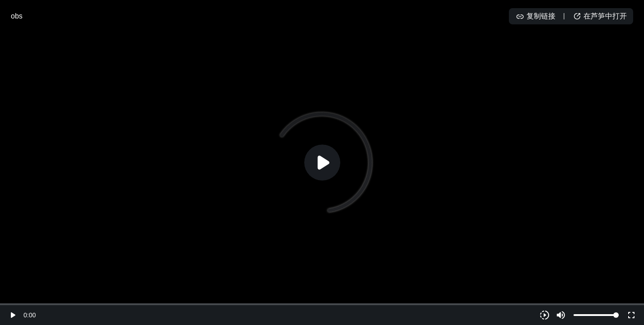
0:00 (30, 315)
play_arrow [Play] (13, 315)
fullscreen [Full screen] (631, 315)
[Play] (322, 162)
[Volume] (596, 315)
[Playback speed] (545, 315)
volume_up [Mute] (561, 315)
